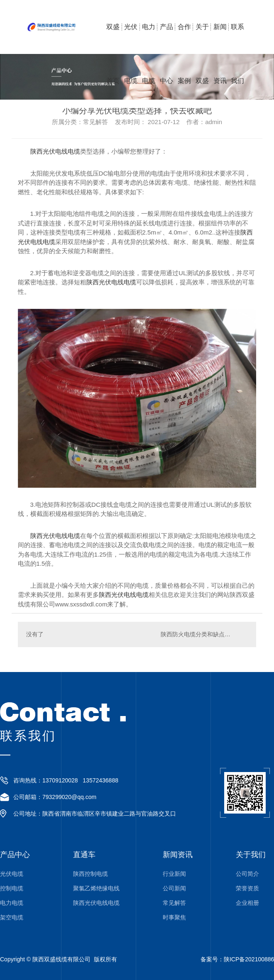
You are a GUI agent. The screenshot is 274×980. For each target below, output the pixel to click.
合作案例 (184, 39)
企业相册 (247, 903)
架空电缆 (12, 918)
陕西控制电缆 (91, 874)
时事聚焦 (174, 918)
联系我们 (237, 39)
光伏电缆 (131, 39)
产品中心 (166, 39)
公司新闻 (174, 888)
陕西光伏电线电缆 (55, 151)
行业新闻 (174, 874)
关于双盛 (202, 39)
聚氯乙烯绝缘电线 (96, 888)
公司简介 (247, 874)
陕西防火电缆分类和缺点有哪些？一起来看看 (204, 634)
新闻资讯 (220, 39)
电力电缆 (149, 39)
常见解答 (174, 903)
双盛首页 (113, 39)
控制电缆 (12, 888)
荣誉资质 (247, 888)
